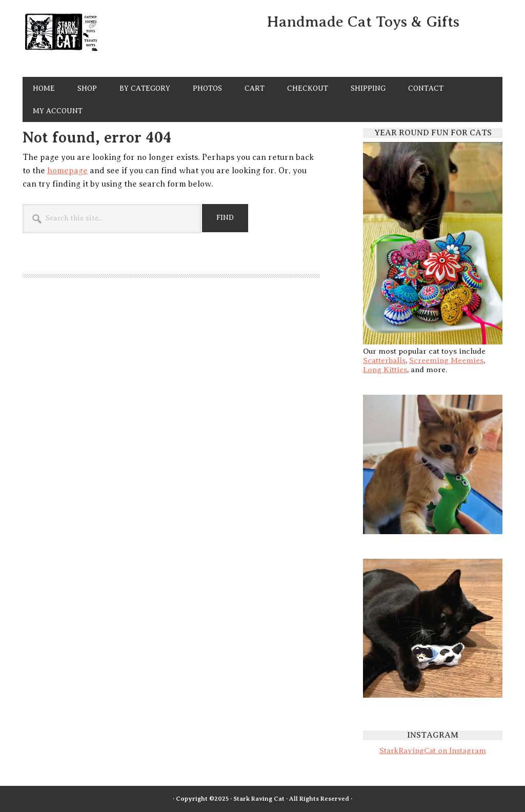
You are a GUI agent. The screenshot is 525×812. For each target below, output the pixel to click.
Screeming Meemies (446, 360)
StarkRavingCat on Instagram (433, 750)
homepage (67, 171)
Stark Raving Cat (92, 40)
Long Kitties (385, 370)
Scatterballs (384, 360)
